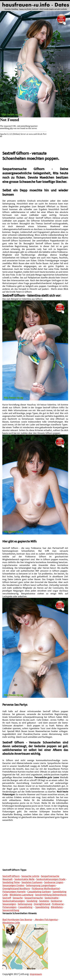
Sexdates (44, 901)
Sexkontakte (52, 898)
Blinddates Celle (11, 923)
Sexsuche (18, 898)
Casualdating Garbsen (39, 892)
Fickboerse (58, 904)
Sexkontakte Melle (24, 879)
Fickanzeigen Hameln (14, 892)
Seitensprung (25, 904)
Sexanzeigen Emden (13, 885)
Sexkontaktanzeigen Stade (51, 879)
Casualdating (25, 907)
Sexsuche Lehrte (30, 876)
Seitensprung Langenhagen (41, 885)
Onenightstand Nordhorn (16, 888)
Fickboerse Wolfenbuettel (46, 888)
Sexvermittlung (11, 910)
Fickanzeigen (9, 907)
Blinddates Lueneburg (21, 895)
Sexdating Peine (11, 882)
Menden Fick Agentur (46, 919)
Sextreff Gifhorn (11, 876)
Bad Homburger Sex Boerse (17, 919)
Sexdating (32, 901)
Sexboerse (56, 901)
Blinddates (57, 907)
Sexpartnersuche (34, 898)
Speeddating (42, 907)
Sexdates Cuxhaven (32, 882)
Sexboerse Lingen (54, 882)
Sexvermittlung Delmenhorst (51, 895)
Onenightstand (42, 904)
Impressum (36, 974)
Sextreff (7, 898)
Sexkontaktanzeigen (14, 901)
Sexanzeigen (9, 904)
